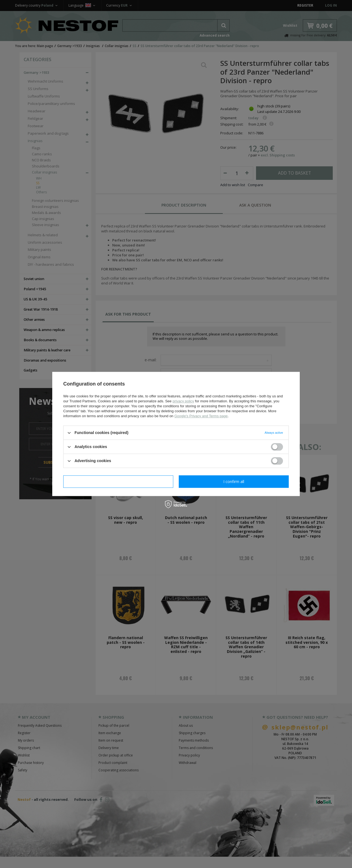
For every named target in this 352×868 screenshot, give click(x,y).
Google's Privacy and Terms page (201, 416)
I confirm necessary (118, 482)
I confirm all (234, 482)
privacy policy (183, 401)
